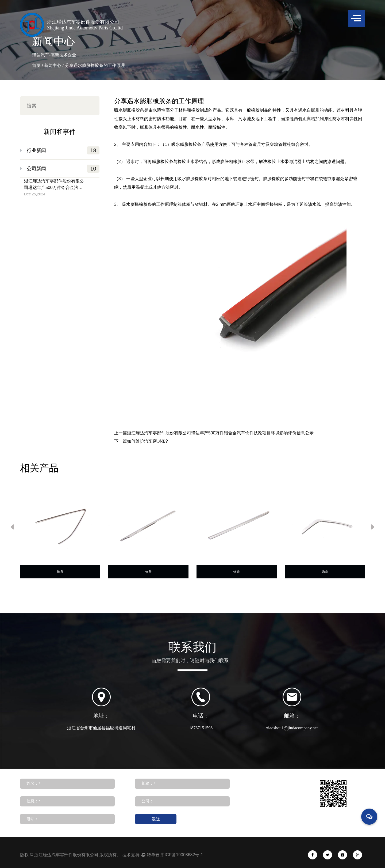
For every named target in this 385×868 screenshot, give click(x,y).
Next (373, 528)
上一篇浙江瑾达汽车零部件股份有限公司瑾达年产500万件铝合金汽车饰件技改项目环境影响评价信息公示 (214, 433)
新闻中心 (53, 65)
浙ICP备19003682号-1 (182, 837)
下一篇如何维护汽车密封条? (141, 441)
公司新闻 (63, 169)
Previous (12, 528)
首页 (36, 65)
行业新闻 (63, 150)
